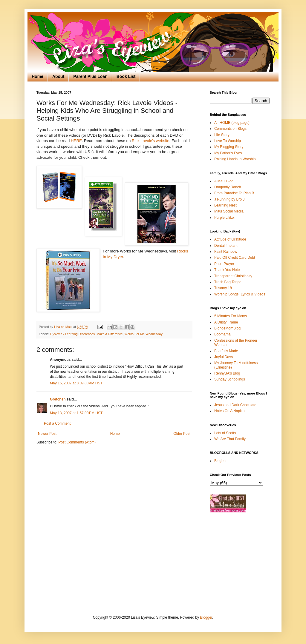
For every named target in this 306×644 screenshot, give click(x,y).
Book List (126, 76)
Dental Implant (226, 246)
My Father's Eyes (228, 153)
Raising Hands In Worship (235, 159)
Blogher (220, 461)
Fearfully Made (226, 351)
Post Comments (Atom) (77, 442)
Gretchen (58, 399)
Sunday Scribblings (230, 379)
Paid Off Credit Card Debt (235, 258)
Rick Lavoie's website (151, 141)
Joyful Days (224, 357)
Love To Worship (228, 141)
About (58, 76)
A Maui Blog (224, 181)
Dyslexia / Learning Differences (72, 334)
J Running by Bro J (229, 199)
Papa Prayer (224, 264)
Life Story (222, 135)
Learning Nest (225, 205)
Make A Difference (110, 334)
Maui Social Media (229, 211)
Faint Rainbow (226, 252)
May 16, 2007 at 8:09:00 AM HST (76, 383)
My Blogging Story (229, 147)
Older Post (182, 434)
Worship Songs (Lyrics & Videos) (240, 294)
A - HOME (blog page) (232, 123)
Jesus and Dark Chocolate (235, 405)
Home (38, 76)
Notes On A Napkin (229, 411)
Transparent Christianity (233, 276)
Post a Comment (57, 423)
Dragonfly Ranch (228, 187)
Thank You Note (227, 270)
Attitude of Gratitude (230, 239)
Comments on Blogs (230, 129)
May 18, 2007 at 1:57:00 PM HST (76, 413)
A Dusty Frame (226, 322)
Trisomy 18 (223, 288)
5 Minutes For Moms (231, 316)
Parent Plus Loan (90, 76)
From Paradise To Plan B (234, 193)
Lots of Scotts (225, 433)
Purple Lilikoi (224, 218)
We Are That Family (230, 439)
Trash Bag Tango (228, 282)
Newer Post (47, 434)
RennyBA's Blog (227, 373)
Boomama (222, 334)
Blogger (206, 617)
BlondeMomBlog (227, 328)
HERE (76, 141)
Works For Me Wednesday (144, 334)
